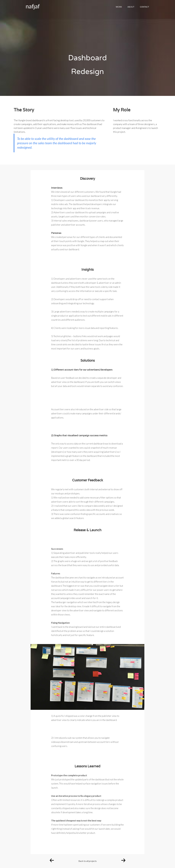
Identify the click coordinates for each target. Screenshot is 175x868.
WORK (119, 7)
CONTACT (144, 7)
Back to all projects (88, 861)
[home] (31, 6)
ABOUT (131, 7)
